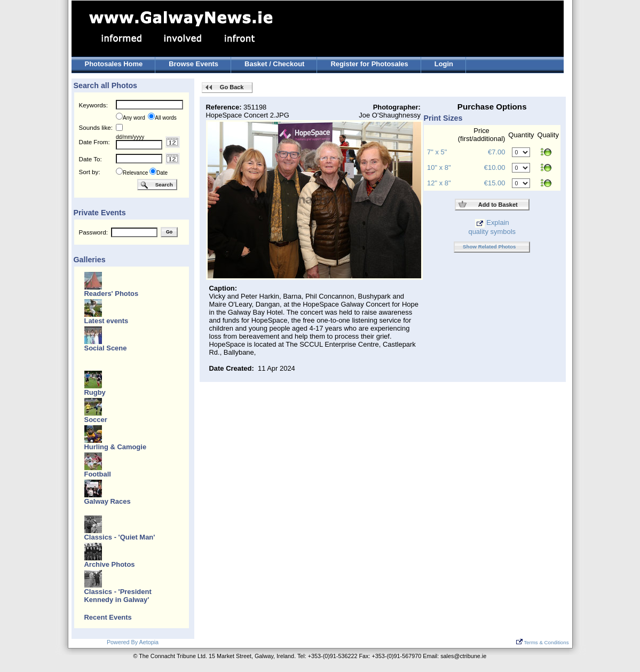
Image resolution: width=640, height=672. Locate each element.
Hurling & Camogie (116, 447)
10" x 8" (439, 167)
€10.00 (495, 167)
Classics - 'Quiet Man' (120, 537)
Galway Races (108, 501)
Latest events (106, 321)
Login (444, 64)
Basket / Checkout (274, 64)
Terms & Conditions (543, 642)
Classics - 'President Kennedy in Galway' (118, 596)
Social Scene (106, 348)
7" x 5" (437, 152)
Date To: (90, 159)
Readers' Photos (112, 294)
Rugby (95, 392)
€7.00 (496, 152)
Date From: (94, 142)
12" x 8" (439, 183)
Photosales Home (114, 64)
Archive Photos (110, 564)
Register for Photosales (369, 64)
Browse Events (193, 64)
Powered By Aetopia (133, 642)
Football (98, 474)
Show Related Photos (489, 247)
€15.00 (495, 183)
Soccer (96, 420)
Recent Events (108, 617)
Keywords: (93, 105)
